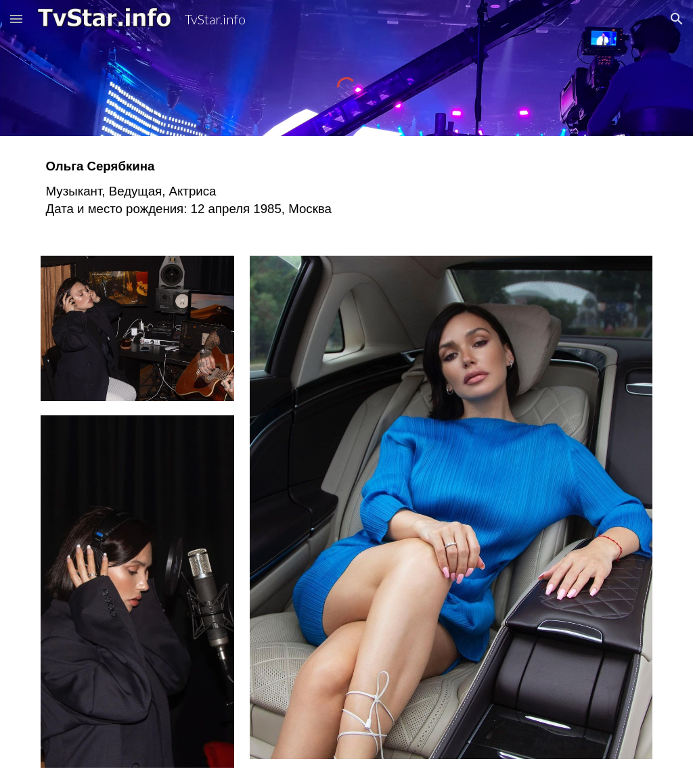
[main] (347, 188)
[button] (16, 19)
